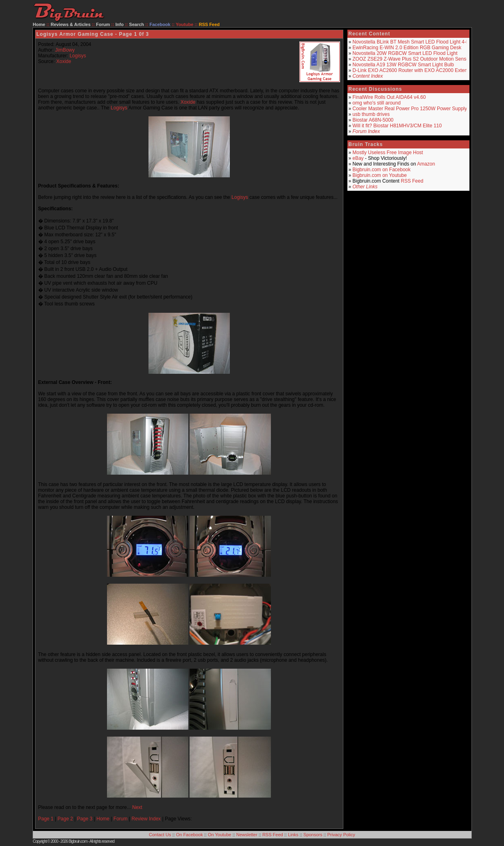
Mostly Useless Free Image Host (388, 153)
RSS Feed (412, 181)
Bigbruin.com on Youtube (380, 175)
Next (137, 807)
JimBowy (65, 50)
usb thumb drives (371, 114)
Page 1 (46, 819)
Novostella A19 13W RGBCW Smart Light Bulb (403, 65)
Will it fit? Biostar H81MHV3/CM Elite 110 (397, 126)
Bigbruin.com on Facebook (382, 170)
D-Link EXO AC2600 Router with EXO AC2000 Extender (414, 70)
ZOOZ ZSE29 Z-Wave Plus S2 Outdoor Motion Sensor (412, 59)
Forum (103, 24)
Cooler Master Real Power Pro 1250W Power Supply (410, 109)
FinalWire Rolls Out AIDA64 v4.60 (389, 97)
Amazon (426, 164)
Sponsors (313, 835)
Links (293, 835)
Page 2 (65, 819)
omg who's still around (377, 103)
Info (120, 24)
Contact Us (160, 835)
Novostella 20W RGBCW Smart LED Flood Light (405, 53)
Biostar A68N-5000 (373, 120)
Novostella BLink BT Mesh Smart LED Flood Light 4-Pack (415, 42)
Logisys (78, 56)
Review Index (146, 819)
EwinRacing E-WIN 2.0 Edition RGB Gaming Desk (407, 48)
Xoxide (64, 61)
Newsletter (247, 835)
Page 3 (85, 819)
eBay (358, 158)
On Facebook (190, 835)
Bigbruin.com (78, 841)
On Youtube (220, 835)
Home (39, 24)
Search (136, 24)
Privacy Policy (341, 835)
